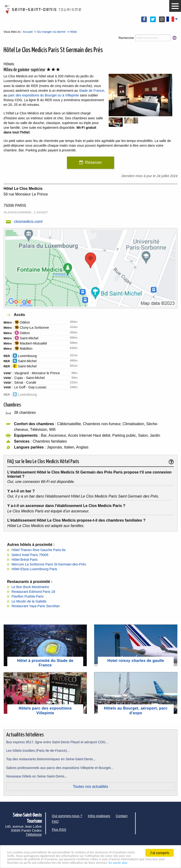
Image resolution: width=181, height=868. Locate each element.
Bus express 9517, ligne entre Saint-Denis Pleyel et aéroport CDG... (57, 742)
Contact (122, 816)
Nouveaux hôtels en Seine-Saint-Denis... (37, 776)
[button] (175, 6)
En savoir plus (47, 862)
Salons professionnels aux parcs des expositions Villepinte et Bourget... (60, 768)
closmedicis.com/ (28, 222)
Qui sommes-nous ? (67, 816)
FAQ (55, 822)
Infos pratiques (99, 816)
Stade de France (91, 91)
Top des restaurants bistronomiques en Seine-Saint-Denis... (51, 759)
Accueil (28, 32)
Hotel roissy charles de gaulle (136, 661)
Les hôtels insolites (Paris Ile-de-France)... (38, 751)
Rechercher (126, 38)
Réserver (93, 162)
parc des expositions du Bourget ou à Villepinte (43, 95)
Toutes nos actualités (90, 787)
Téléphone (34, 835)
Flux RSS (59, 830)
